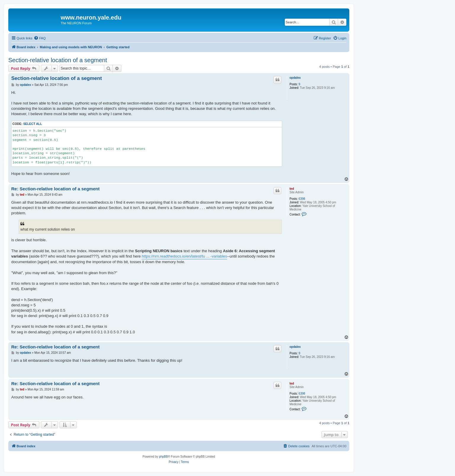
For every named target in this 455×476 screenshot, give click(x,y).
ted (292, 189)
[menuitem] (40, 38)
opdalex (295, 78)
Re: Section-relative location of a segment (55, 189)
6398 (302, 199)
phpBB (163, 457)
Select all (33, 124)
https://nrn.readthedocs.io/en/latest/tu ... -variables (184, 256)
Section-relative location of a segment (58, 60)
